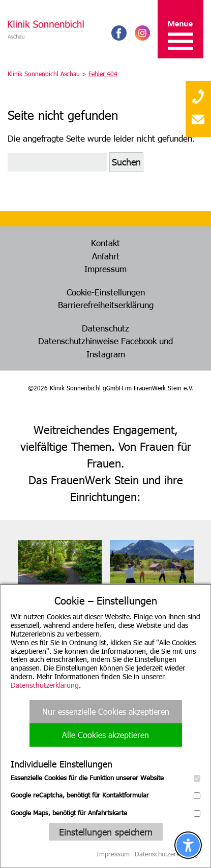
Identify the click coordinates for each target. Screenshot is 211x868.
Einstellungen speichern (106, 832)
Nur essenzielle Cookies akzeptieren (106, 711)
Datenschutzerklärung (45, 685)
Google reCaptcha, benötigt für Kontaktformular (106, 795)
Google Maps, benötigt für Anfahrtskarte (106, 813)
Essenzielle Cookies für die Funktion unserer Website (106, 778)
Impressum (106, 269)
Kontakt (106, 243)
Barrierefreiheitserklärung (106, 305)
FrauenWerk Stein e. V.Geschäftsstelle (56, 597)
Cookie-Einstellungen (106, 292)
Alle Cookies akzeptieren (106, 735)
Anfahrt (106, 256)
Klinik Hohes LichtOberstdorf (140, 597)
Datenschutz (106, 328)
